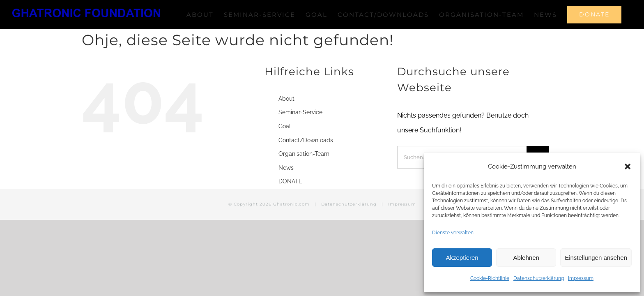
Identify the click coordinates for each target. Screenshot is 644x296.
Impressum (581, 278)
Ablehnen (526, 258)
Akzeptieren (462, 258)
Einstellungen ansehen (596, 258)
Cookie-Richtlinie (490, 278)
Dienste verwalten (453, 233)
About (286, 127)
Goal (285, 154)
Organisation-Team (304, 182)
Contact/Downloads (306, 168)
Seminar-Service (300, 140)
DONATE (290, 209)
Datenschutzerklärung (539, 278)
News (286, 196)
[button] (628, 166)
